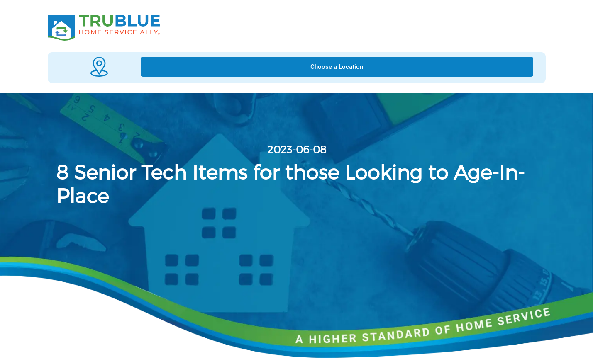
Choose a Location (337, 67)
